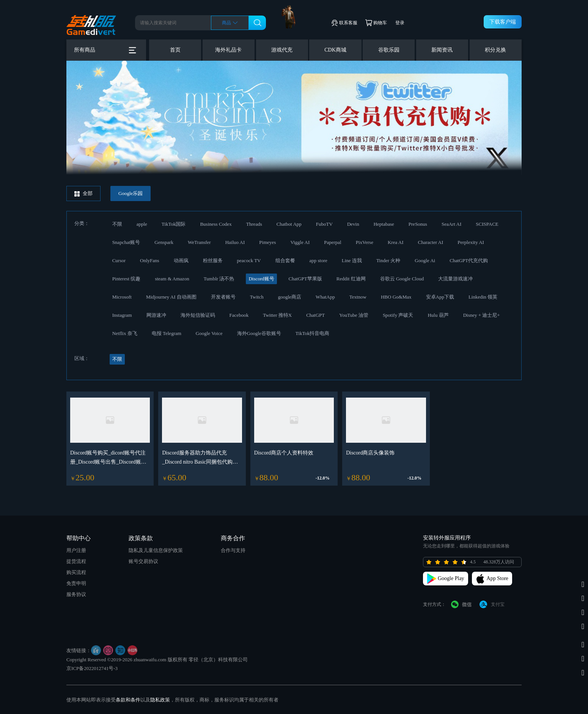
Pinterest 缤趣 (127, 279)
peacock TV (249, 260)
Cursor (119, 260)
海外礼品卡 (228, 50)
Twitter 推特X (277, 315)
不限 (117, 224)
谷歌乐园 (389, 50)
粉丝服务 (213, 260)
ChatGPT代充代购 (469, 260)
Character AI (430, 242)
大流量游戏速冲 (455, 279)
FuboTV (324, 224)
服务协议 (76, 594)
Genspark (164, 242)
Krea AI (396, 242)
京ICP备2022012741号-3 (92, 668)
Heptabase (384, 224)
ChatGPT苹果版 (305, 279)
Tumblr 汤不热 (219, 279)
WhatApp (325, 297)
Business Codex (216, 224)
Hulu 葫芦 (438, 315)
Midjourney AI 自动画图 (171, 297)
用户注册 (76, 550)
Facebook (239, 315)
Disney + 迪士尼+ (482, 315)
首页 (175, 50)
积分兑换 (495, 50)
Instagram (122, 315)
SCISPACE (487, 224)
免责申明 (76, 583)
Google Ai (425, 260)
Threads (254, 224)
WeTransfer (199, 242)
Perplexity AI (471, 242)
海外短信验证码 (198, 315)
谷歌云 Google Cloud (402, 279)
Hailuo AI (235, 242)
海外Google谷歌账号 (259, 333)
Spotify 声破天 (398, 315)
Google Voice (209, 333)
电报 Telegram (167, 333)
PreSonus (418, 224)
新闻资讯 (442, 50)
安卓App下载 (440, 297)
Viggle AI (300, 242)
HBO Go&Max (396, 297)
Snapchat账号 (126, 242)
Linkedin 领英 (483, 297)
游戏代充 (282, 50)
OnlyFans (150, 260)
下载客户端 (503, 22)
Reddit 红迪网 (351, 279)
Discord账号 (261, 279)
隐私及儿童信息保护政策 (156, 550)
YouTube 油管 (354, 315)
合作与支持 (233, 550)
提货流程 (76, 561)
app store (318, 260)
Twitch (257, 297)
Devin (353, 224)
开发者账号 (223, 297)
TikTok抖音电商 (313, 333)
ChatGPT (315, 315)
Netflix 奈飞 (125, 333)
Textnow (358, 297)
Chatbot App (289, 224)
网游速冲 (156, 315)
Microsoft (122, 297)
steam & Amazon (172, 279)
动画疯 (181, 260)
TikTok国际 (174, 224)
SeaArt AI (451, 224)
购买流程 (76, 572)
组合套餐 (285, 260)
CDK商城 (335, 50)
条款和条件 (128, 700)
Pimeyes (267, 242)
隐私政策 (160, 700)
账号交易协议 (143, 561)
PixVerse (365, 242)
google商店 (290, 297)
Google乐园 (130, 193)
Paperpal (333, 242)
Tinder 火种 (388, 260)
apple (142, 224)
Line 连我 (352, 260)
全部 (83, 193)
